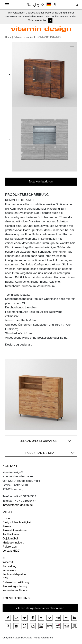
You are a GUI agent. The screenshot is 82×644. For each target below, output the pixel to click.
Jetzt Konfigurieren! (41, 182)
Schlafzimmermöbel (24, 37)
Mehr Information (37, 20)
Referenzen (10, 547)
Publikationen (11, 534)
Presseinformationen (15, 530)
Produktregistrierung (15, 586)
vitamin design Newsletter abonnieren (40, 608)
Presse (7, 526)
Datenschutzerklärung (16, 582)
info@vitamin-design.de (18, 505)
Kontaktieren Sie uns (15, 590)
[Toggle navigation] (7, 5)
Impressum (9, 570)
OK (50, 20)
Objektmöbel (10, 539)
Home (8, 37)
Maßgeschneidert (13, 543)
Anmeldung (9, 566)
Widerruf (8, 562)
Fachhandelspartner (15, 574)
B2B (5, 578)
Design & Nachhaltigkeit (17, 522)
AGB (5, 558)
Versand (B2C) (11, 551)
